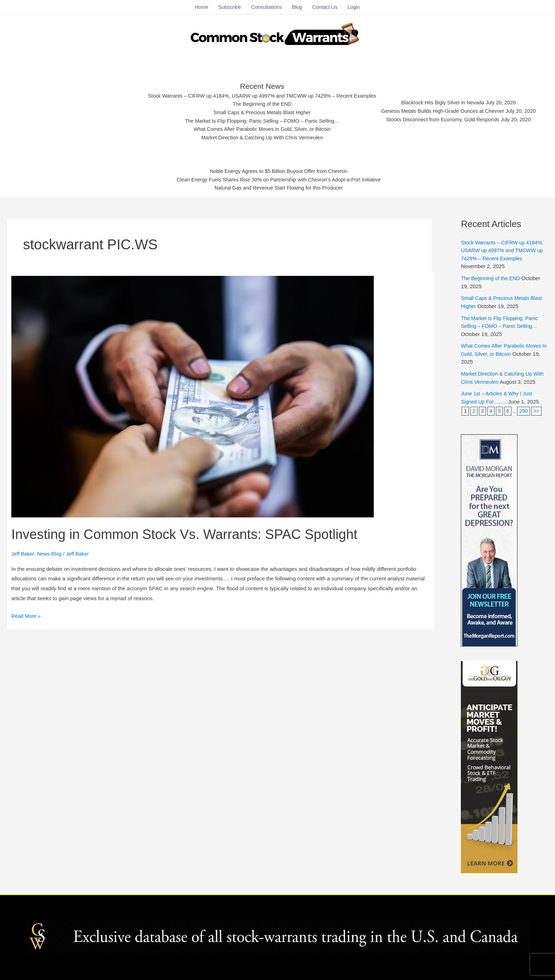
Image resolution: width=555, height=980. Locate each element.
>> (538, 408)
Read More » (27, 612)
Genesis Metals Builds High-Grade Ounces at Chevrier (448, 109)
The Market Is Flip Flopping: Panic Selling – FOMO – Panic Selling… (259, 119)
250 (524, 408)
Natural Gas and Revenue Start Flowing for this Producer (279, 187)
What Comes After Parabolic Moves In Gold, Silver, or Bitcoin (259, 128)
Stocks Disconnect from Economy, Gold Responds (448, 118)
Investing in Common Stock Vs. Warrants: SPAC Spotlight (192, 531)
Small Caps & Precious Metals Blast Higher (259, 110)
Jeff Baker (23, 551)
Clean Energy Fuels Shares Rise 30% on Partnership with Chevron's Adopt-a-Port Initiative (279, 178)
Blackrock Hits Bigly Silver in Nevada (448, 100)
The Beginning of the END (258, 101)
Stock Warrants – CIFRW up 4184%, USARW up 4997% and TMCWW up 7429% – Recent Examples (259, 93)
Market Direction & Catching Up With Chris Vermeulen (259, 136)
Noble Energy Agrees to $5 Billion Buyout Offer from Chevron (279, 170)
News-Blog (51, 551)
